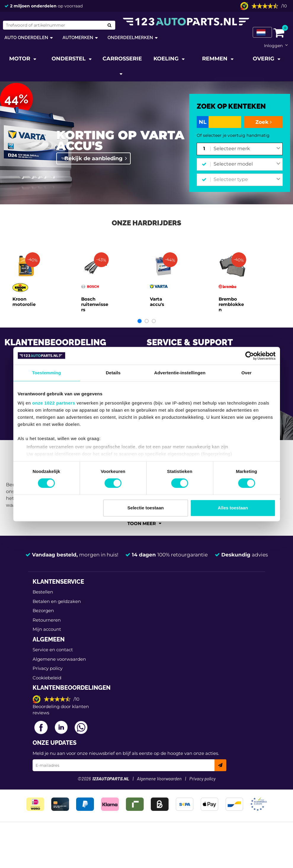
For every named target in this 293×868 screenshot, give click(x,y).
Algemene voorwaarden (59, 659)
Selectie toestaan (146, 508)
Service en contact (53, 650)
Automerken (78, 37)
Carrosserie (122, 59)
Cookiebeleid (47, 678)
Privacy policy (48, 668)
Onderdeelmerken (130, 37)
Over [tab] (247, 373)
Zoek (264, 122)
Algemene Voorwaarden (159, 779)
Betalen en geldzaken (57, 601)
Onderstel (69, 59)
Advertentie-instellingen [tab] (180, 373)
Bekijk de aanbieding (93, 158)
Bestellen (43, 592)
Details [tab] (113, 373)
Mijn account (47, 629)
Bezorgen (43, 611)
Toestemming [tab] (47, 373)
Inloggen (273, 46)
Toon (144, 523)
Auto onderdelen (26, 37)
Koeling (167, 59)
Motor (20, 59)
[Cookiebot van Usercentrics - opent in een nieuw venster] (250, 356)
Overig (264, 59)
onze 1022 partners (54, 403)
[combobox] (247, 149)
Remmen (216, 59)
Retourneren (47, 620)
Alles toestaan (233, 508)
